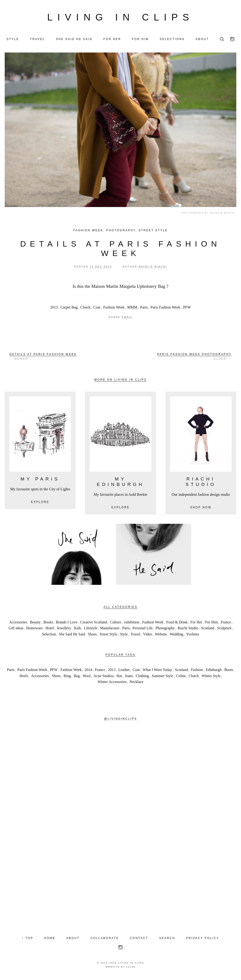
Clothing (142, 678)
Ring (67, 678)
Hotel (50, 630)
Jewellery (64, 630)
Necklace (137, 684)
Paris (144, 309)
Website (161, 636)
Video (148, 636)
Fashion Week (88, 232)
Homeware (34, 630)
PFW (187, 309)
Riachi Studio (188, 630)
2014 (88, 672)
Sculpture (224, 630)
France (226, 624)
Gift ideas (16, 630)
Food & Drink (177, 624)
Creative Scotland (94, 624)
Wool (87, 678)
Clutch (86, 309)
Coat (97, 309)
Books (48, 624)
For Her (196, 624)
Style (124, 636)
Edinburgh (214, 672)
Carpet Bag (69, 309)
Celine (181, 678)
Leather (124, 672)
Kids (77, 630)
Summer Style (163, 678)
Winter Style (211, 678)
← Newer (43, 358)
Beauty (35, 624)
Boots (229, 672)
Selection (49, 636)
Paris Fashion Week (165, 309)
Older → (194, 358)
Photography (121, 232)
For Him (211, 624)
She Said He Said (72, 636)
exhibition (132, 624)
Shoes (92, 636)
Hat (119, 678)
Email (127, 319)
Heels (24, 678)
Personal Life (143, 630)
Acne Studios (104, 678)
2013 (54, 309)
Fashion (197, 672)
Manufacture (110, 630)
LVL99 (131, 969)
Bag (77, 678)
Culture (116, 624)
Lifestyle (90, 630)
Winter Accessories (112, 684)
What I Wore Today (157, 672)
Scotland (208, 630)
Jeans (129, 678)
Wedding (176, 636)
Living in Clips (120, 18)
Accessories (18, 624)
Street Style (153, 232)
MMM (132, 309)
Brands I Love (67, 624)
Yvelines (193, 636)
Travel (135, 636)
